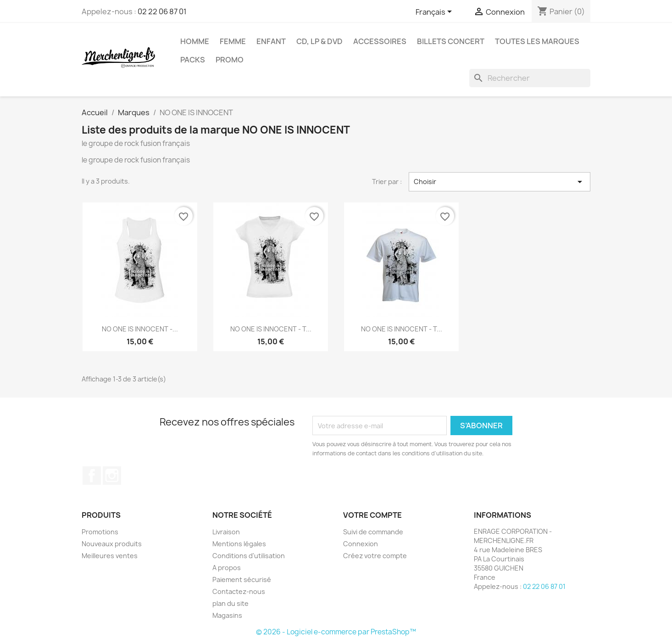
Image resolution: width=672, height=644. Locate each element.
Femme (233, 41)
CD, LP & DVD (319, 41)
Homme (195, 41)
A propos (227, 568)
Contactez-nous (239, 591)
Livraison (226, 532)
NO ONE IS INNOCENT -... (140, 329)
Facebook (92, 476)
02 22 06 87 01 (162, 11)
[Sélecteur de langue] (435, 12)
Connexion (361, 544)
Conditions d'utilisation (249, 556)
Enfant (271, 41)
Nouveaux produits (112, 544)
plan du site (230, 603)
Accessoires (380, 41)
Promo (230, 60)
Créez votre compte (375, 556)
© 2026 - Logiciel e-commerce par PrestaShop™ (336, 632)
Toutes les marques (537, 41)
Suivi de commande (373, 532)
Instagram (112, 476)
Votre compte (372, 515)
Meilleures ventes (110, 556)
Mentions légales (239, 544)
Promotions (100, 532)
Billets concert (451, 41)
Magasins (227, 615)
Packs (193, 60)
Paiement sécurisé (242, 580)
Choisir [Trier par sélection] (500, 182)
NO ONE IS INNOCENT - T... (271, 329)
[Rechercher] (530, 78)
